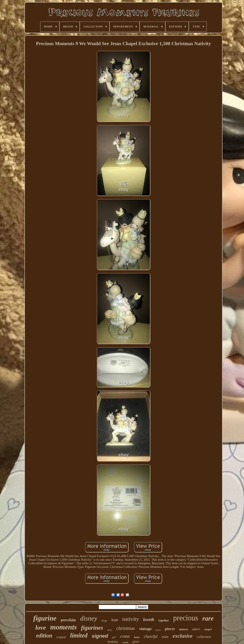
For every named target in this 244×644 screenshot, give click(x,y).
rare (208, 618)
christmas (125, 628)
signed (100, 636)
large (104, 620)
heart (137, 637)
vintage (145, 629)
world (125, 642)
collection (204, 637)
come (125, 636)
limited (79, 635)
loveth (149, 620)
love (41, 627)
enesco (183, 629)
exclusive (183, 636)
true (115, 620)
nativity (130, 619)
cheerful (151, 636)
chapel (208, 629)
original (61, 637)
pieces (170, 629)
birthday (113, 642)
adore (196, 629)
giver (136, 642)
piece (158, 630)
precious (186, 618)
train (165, 637)
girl (114, 637)
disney (89, 618)
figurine (45, 618)
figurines (92, 628)
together (164, 620)
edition (44, 636)
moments (64, 627)
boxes (110, 630)
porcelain (68, 620)
